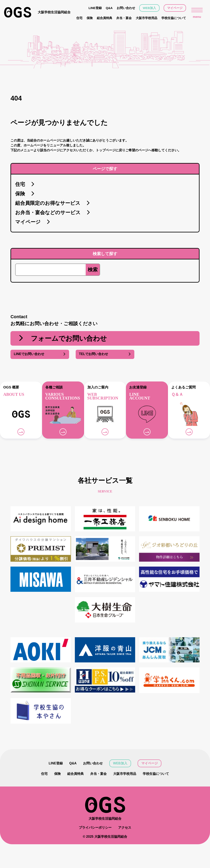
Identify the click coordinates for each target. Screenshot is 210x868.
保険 (90, 18)
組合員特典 (104, 18)
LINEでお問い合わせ (40, 354)
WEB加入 (149, 8)
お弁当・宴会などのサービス (53, 213)
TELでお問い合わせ (105, 354)
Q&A (109, 8)
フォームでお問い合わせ (62, 338)
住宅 (79, 18)
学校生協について (174, 18)
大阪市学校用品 (147, 18)
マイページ (175, 8)
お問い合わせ (126, 8)
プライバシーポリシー (95, 828)
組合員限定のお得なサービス (53, 203)
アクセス (125, 828)
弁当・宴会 (124, 18)
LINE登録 (95, 8)
